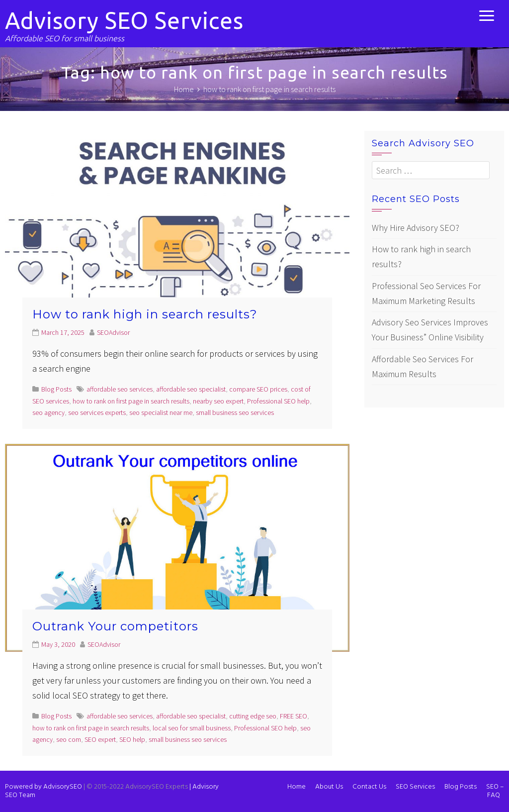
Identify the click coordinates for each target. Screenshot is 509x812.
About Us (329, 787)
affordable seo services (120, 389)
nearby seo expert (218, 401)
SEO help (132, 739)
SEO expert (100, 739)
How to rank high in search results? (145, 314)
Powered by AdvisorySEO (43, 787)
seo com (69, 739)
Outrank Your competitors (115, 626)
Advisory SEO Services (124, 20)
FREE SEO (294, 716)
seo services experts (97, 412)
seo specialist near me (161, 412)
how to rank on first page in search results (131, 401)
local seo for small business (192, 728)
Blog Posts (56, 389)
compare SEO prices (258, 389)
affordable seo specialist (191, 389)
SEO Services (415, 787)
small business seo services (235, 412)
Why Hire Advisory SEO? (416, 228)
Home (297, 787)
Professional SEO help (278, 401)
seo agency (48, 412)
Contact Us (369, 787)
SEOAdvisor (113, 332)
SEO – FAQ (495, 791)
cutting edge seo (253, 716)
